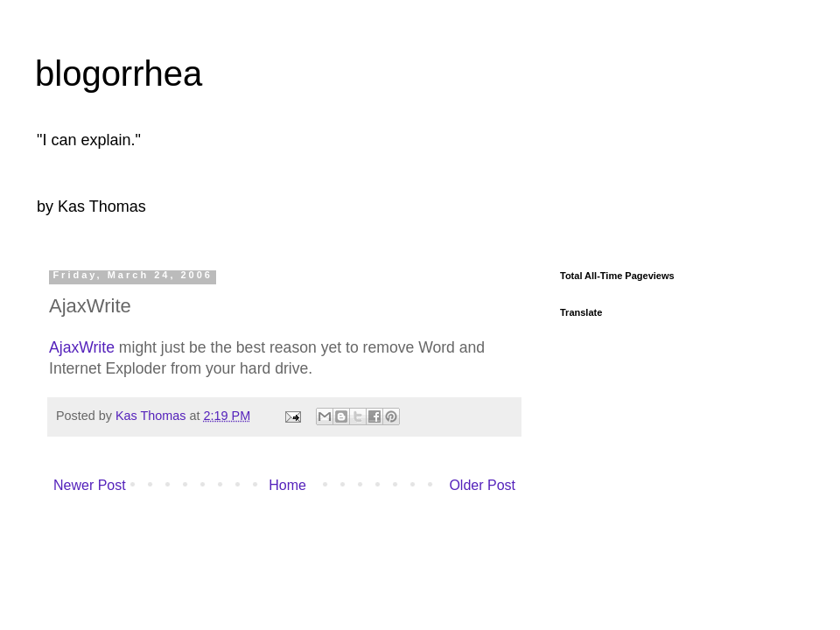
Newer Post (90, 485)
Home (287, 485)
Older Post (482, 485)
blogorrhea (119, 73)
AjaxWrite (82, 347)
